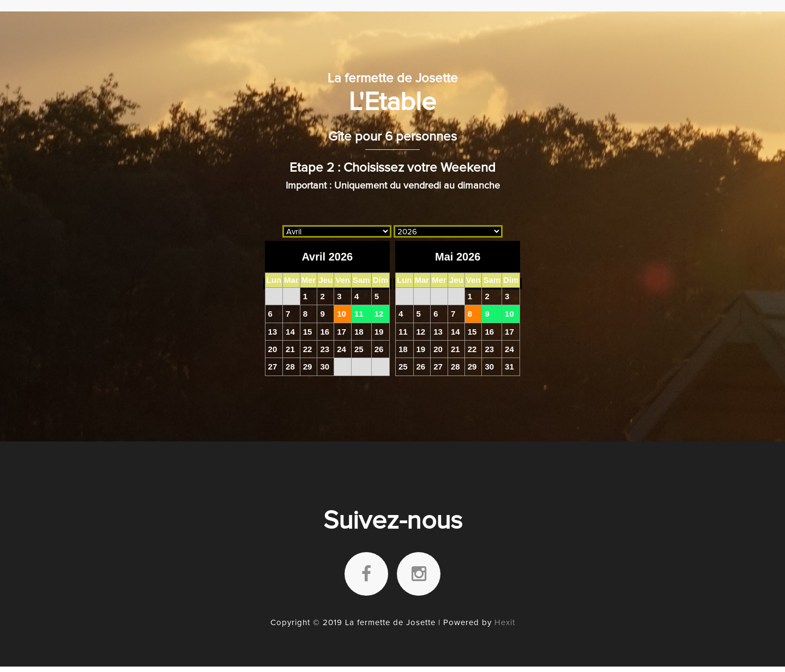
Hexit (505, 623)
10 (342, 314)
